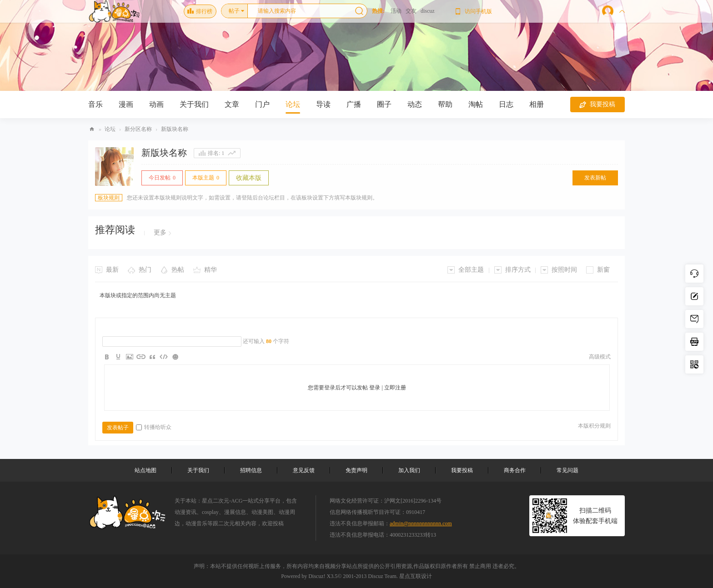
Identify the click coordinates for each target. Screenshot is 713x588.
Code (164, 357)
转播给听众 (154, 427)
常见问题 (567, 470)
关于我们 (194, 104)
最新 (112, 270)
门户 (262, 104)
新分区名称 (138, 129)
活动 (396, 11)
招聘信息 (251, 470)
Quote (152, 357)
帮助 (445, 104)
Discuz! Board (92, 129)
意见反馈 (304, 470)
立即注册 (395, 388)
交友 (411, 11)
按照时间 (564, 270)
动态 (415, 104)
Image (130, 357)
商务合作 (515, 470)
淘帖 (476, 104)
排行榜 (200, 11)
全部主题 (471, 270)
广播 (354, 104)
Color (118, 357)
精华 (211, 270)
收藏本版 (249, 178)
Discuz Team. (383, 576)
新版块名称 (175, 129)
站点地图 (146, 470)
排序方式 (518, 270)
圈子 (384, 104)
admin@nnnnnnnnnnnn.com (421, 523)
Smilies (175, 357)
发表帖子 (118, 428)
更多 (160, 232)
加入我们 (409, 470)
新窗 (603, 270)
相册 (537, 104)
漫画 (126, 104)
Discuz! (317, 576)
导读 (323, 104)
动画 (156, 104)
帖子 (234, 11)
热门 (145, 270)
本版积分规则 (594, 426)
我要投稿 (597, 105)
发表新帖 (595, 178)
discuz (428, 11)
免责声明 (356, 470)
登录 (375, 388)
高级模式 (600, 357)
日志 (506, 104)
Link (141, 357)
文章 (232, 104)
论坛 (293, 104)
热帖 (178, 270)
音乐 (95, 104)
